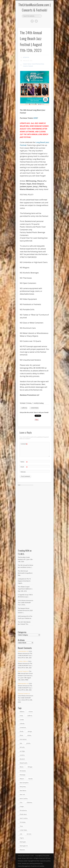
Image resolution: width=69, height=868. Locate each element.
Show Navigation (46, 18)
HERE (35, 118)
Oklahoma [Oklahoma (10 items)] (29, 802)
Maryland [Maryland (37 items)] (22, 759)
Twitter (36, 21)
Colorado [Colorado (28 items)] (22, 724)
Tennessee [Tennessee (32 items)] (23, 822)
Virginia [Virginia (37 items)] (22, 838)
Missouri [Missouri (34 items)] (22, 779)
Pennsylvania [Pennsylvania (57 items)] (23, 810)
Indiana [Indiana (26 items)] (29, 735)
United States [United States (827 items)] (23, 830)
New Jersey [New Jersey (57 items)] (23, 787)
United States (35, 408)
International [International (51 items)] (23, 739)
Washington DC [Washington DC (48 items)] (24, 846)
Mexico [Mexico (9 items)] (22, 767)
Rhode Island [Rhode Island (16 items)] (23, 814)
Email (24, 467)
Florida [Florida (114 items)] (21, 731)
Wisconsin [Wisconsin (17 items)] (22, 850)
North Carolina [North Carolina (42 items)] (24, 799)
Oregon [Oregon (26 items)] (22, 806)
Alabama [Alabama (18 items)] (22, 712)
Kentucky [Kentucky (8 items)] (22, 747)
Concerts (25, 66)
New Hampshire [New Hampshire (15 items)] (24, 783)
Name (24, 462)
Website (23, 472)
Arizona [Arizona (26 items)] (31, 712)
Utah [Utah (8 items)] (21, 834)
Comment (24, 444)
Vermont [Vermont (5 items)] (29, 834)
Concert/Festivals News (38, 64)
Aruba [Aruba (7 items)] (21, 716)
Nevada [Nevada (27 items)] (30, 779)
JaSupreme (26, 57)
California (24, 408)
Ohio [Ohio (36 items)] (21, 802)
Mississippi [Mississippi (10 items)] (22, 775)
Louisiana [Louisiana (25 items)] (22, 755)
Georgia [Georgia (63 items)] (30, 731)
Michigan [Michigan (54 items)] (30, 767)
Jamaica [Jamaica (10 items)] (28, 743)
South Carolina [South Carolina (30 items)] (24, 818)
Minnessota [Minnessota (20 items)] (23, 771)
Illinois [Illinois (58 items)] (21, 735)
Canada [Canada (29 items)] (22, 720)
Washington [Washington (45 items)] (23, 842)
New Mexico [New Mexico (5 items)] (23, 791)
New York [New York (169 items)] (22, 794)
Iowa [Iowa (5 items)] (21, 743)
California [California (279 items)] (30, 716)
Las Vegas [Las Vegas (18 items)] (22, 751)
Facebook (32, 21)
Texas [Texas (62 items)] (21, 826)
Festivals (31, 66)
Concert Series (27, 64)
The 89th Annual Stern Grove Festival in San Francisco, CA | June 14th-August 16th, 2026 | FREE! (25, 676)
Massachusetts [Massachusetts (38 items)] (24, 763)
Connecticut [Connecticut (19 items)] (23, 727)
